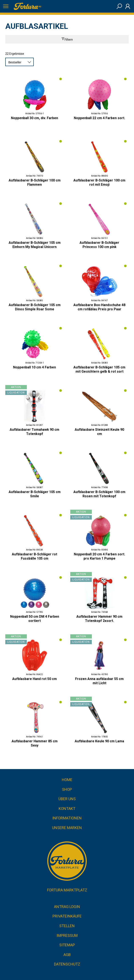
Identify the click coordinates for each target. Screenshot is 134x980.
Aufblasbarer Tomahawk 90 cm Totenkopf (35, 432)
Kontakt (67, 809)
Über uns (67, 799)
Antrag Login (67, 907)
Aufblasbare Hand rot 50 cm (35, 679)
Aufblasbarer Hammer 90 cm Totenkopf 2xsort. (99, 619)
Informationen (67, 818)
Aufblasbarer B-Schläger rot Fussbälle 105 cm (35, 556)
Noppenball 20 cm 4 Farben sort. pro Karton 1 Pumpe (99, 556)
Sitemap (67, 945)
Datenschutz (67, 964)
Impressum (67, 935)
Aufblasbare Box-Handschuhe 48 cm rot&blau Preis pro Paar (99, 307)
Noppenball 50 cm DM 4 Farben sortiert (35, 619)
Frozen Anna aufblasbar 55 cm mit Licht (99, 681)
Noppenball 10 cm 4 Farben (35, 367)
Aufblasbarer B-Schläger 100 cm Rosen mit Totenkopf (99, 494)
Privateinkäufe (67, 916)
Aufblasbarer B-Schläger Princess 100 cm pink (99, 245)
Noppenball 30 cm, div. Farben (35, 118)
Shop (67, 789)
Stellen (67, 926)
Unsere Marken (67, 828)
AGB (67, 955)
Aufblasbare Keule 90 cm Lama (99, 741)
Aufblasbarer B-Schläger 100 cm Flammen (35, 182)
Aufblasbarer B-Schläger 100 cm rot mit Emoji (99, 182)
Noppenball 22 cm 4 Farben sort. (99, 118)
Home (67, 780)
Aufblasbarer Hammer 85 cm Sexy (35, 743)
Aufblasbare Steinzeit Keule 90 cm (99, 432)
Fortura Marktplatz (67, 890)
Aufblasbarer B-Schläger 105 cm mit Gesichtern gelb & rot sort (99, 369)
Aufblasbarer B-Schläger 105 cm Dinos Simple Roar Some (35, 307)
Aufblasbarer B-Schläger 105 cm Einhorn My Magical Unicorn (35, 245)
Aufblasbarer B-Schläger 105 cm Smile (35, 494)
